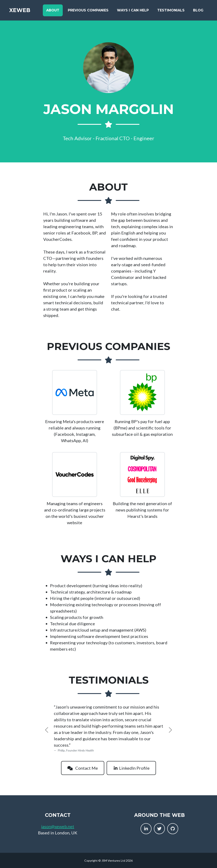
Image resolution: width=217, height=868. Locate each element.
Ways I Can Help (133, 11)
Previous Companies (88, 11)
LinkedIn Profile (131, 768)
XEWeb (21, 11)
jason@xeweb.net (58, 826)
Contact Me (83, 768)
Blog (198, 11)
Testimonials (171, 11)
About (53, 11)
